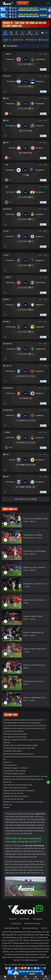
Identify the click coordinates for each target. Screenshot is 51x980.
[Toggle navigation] (48, 3)
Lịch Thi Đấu (25, 919)
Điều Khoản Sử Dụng (32, 924)
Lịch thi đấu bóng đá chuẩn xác (15, 788)
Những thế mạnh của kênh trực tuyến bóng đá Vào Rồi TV (25, 728)
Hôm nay (44, 40)
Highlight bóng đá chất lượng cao (16, 796)
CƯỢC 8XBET (23, 3)
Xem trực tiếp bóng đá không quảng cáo (18, 754)
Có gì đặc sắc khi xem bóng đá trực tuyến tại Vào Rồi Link (25, 726)
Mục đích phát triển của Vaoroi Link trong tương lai (22, 723)
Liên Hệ (44, 928)
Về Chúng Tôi (16, 924)
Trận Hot (18, 40)
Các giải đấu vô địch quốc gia (14, 771)
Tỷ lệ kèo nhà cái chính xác (13, 799)
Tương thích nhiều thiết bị (13, 751)
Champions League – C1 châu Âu (16, 768)
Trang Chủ (13, 919)
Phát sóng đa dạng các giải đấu (15, 734)
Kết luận (6, 807)
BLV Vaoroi (31, 40)
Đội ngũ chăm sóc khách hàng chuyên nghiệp (20, 745)
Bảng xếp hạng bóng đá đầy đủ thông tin (19, 791)
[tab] (5, 33)
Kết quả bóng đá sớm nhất (13, 793)
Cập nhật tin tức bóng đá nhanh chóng (18, 785)
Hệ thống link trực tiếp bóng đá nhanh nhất (19, 748)
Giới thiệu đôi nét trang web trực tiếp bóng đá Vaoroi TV (24, 720)
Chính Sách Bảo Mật (11, 928)
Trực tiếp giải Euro (10, 765)
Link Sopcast (38, 919)
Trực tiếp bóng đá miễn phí (13, 731)
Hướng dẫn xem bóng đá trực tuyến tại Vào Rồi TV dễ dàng (25, 776)
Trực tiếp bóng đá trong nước (14, 774)
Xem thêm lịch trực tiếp (25, 499)
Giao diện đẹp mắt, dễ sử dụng (15, 737)
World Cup (8, 762)
